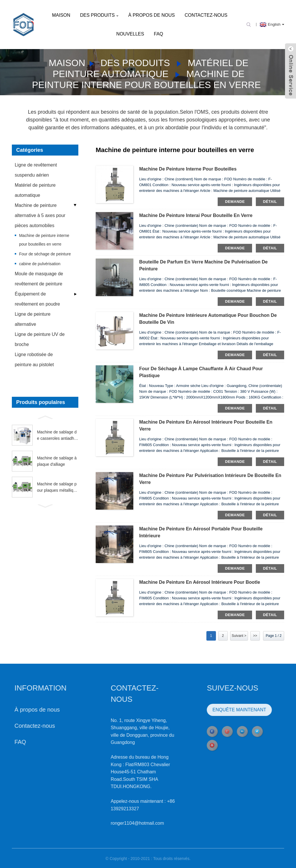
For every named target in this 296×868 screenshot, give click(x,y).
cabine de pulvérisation (40, 264)
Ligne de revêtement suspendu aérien (36, 170)
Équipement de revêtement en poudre (37, 299)
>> (255, 636)
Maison (61, 15)
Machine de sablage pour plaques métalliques (57, 488)
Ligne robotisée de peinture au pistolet (34, 360)
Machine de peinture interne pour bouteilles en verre (44, 240)
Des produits (99, 15)
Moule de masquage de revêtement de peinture (39, 279)
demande (235, 202)
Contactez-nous (206, 15)
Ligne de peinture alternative (33, 319)
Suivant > (239, 636)
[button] (45, 417)
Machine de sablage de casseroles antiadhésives (57, 436)
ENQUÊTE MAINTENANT (217, 710)
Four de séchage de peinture (45, 254)
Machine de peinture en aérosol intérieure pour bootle (199, 582)
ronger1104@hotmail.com (115, 823)
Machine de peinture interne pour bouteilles (188, 169)
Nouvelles (130, 34)
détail (270, 202)
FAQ (158, 34)
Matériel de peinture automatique (35, 190)
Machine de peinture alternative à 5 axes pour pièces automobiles (40, 215)
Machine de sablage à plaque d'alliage (57, 461)
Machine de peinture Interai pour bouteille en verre (196, 215)
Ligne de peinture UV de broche (40, 339)
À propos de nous (152, 15)
